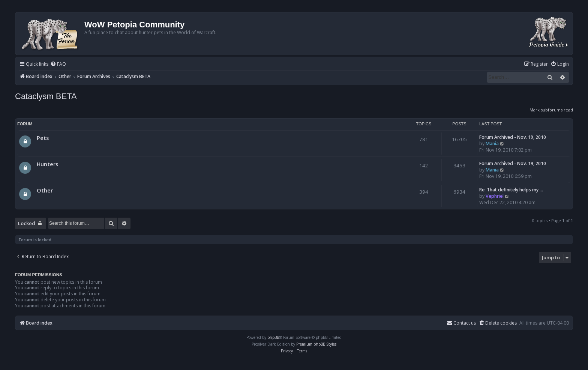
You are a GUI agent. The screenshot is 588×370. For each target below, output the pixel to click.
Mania (492, 144)
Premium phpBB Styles (316, 344)
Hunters (47, 164)
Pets (43, 138)
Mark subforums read (551, 110)
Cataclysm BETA (46, 96)
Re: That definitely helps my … (511, 190)
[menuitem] (58, 64)
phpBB (273, 337)
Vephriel (495, 196)
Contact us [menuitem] (461, 323)
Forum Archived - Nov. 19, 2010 (513, 137)
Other (45, 190)
